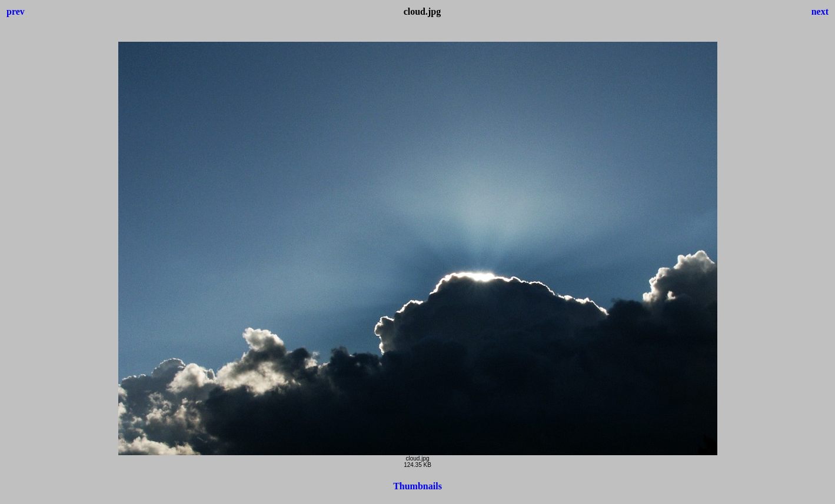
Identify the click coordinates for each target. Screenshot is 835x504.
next (820, 11)
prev (16, 11)
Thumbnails (417, 486)
